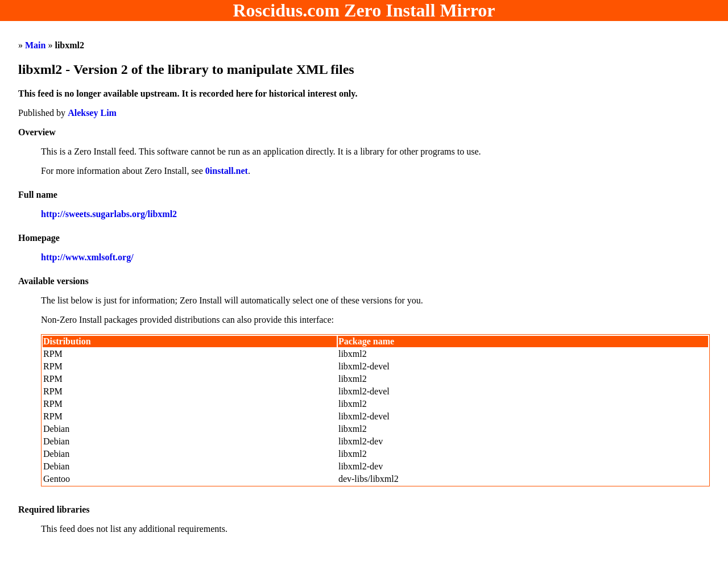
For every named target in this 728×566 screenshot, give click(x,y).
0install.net (227, 171)
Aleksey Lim (92, 113)
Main (35, 45)
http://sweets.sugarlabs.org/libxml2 (109, 214)
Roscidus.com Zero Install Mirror (364, 10)
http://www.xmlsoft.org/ (87, 257)
